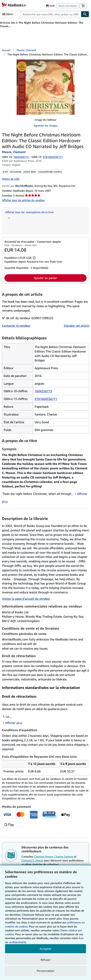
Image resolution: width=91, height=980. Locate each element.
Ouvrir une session (68, 6)
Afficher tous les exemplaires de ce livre (29, 212)
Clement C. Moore (32, 860)
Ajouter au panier (45, 278)
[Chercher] (85, 14)
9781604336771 (46, 399)
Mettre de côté (11, 179)
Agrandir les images (46, 125)
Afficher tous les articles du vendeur (23, 200)
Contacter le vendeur (16, 326)
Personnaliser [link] (46, 971)
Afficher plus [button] (14, 723)
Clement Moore (44, 856)
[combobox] (51, 14)
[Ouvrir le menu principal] (9, 14)
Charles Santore (64, 856)
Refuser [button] (46, 960)
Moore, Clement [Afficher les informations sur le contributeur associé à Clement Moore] (26, 50)
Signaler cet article (76, 326)
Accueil (6, 50)
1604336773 (21, 157)
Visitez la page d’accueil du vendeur (26, 599)
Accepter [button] (45, 949)
